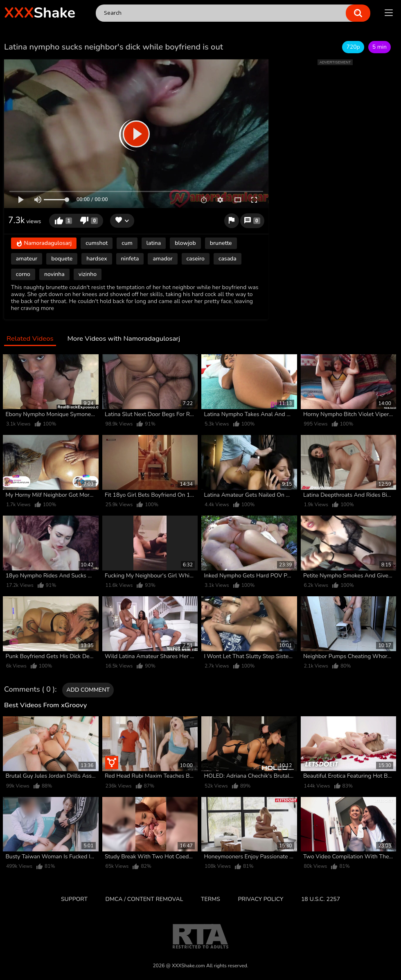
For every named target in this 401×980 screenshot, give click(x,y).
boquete (62, 259)
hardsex (97, 259)
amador (162, 259)
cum (127, 243)
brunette (221, 243)
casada (228, 259)
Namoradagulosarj (44, 244)
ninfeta (130, 259)
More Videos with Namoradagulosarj (124, 339)
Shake (40, 13)
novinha (54, 274)
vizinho (88, 274)
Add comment (88, 690)
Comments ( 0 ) (29, 690)
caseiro (196, 259)
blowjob (185, 243)
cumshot (97, 243)
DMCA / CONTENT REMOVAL (144, 899)
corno (23, 274)
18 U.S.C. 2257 (321, 899)
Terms (211, 899)
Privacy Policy (260, 899)
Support (74, 899)
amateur (27, 259)
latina (154, 243)
